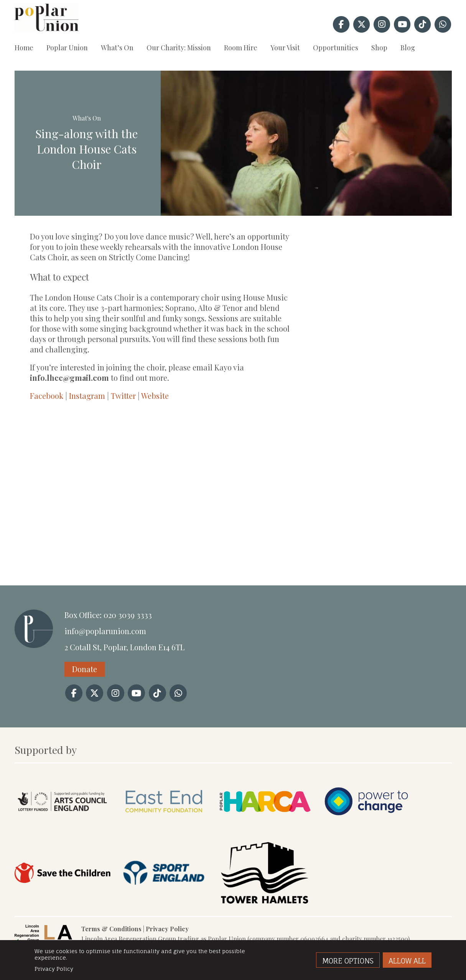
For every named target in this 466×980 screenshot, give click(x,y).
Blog (408, 48)
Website (155, 396)
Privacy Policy (167, 929)
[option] (306, 143)
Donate (85, 669)
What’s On (117, 48)
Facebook (47, 396)
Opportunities (336, 48)
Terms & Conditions (111, 929)
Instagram (87, 396)
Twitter (123, 396)
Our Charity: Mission (179, 48)
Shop (379, 48)
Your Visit (285, 48)
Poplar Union (67, 48)
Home (24, 48)
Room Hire (241, 48)
